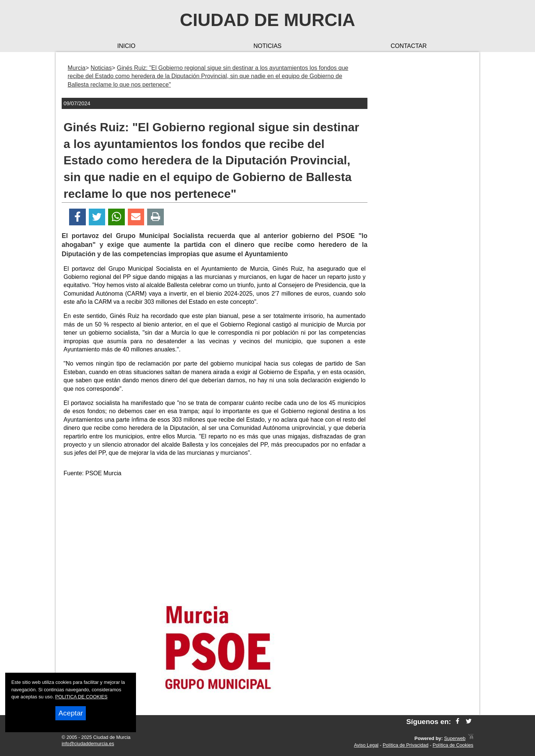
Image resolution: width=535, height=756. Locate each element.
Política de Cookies (453, 745)
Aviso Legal (366, 745)
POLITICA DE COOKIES (82, 697)
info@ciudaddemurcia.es (88, 744)
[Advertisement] (215, 535)
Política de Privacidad (406, 745)
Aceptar (71, 713)
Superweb (455, 738)
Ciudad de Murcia (267, 20)
